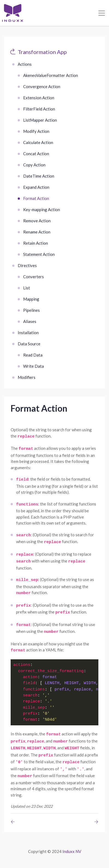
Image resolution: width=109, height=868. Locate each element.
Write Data (34, 366)
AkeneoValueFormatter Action (51, 75)
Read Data (33, 355)
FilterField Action (39, 109)
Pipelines (31, 310)
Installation (28, 333)
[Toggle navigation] (102, 13)
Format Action (36, 198)
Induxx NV (72, 851)
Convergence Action (42, 86)
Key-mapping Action (42, 209)
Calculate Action (38, 142)
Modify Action (36, 131)
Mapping (31, 299)
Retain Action (36, 243)
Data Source (29, 344)
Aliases (30, 321)
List (27, 288)
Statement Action (39, 254)
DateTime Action (39, 176)
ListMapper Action (40, 120)
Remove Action (37, 221)
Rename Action (37, 232)
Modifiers (27, 377)
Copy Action (34, 165)
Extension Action (39, 98)
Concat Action (36, 154)
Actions (25, 64)
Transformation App (42, 52)
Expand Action (36, 187)
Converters (34, 277)
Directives (27, 265)
